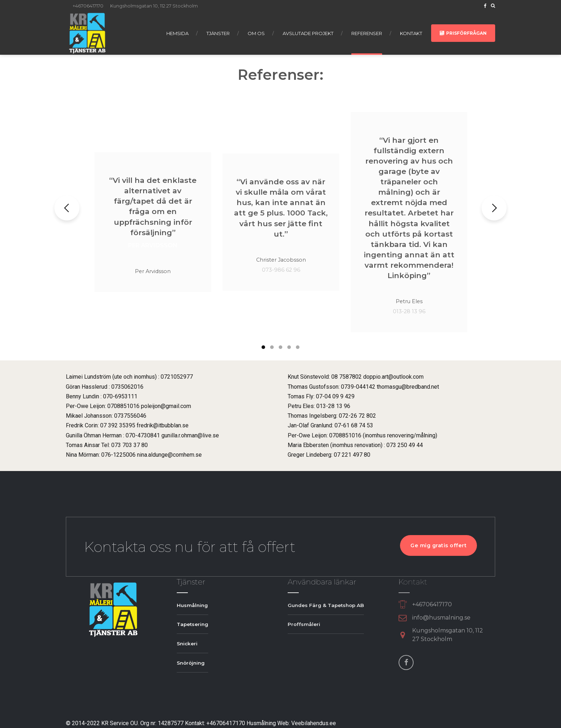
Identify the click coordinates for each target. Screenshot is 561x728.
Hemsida (177, 33)
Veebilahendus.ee (314, 723)
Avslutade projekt (308, 33)
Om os (256, 33)
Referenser (367, 33)
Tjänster (218, 33)
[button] (67, 208)
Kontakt (411, 33)
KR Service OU (119, 723)
